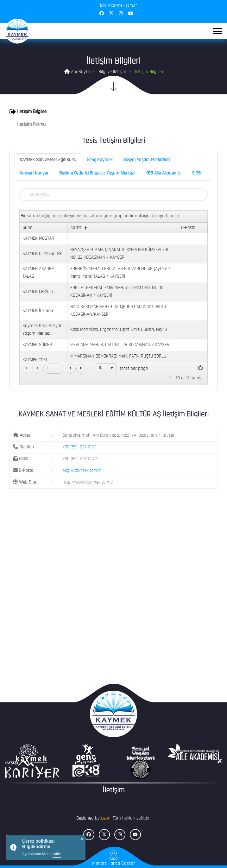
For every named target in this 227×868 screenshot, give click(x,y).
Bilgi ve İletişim (112, 72)
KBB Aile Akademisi (163, 173)
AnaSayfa (77, 72)
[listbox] (106, 368)
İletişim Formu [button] (28, 124)
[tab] (113, 112)
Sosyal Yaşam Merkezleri (146, 160)
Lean (106, 818)
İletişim (113, 790)
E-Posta (188, 228)
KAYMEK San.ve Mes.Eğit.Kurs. (48, 160)
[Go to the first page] (26, 369)
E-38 (196, 173)
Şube (27, 228)
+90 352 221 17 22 (79, 447)
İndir (57, 854)
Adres (79, 228)
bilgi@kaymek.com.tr (82, 471)
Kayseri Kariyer (34, 173)
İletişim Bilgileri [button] (28, 112)
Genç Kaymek (100, 160)
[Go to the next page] (71, 369)
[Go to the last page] (81, 369)
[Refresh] (200, 368)
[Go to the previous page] (37, 369)
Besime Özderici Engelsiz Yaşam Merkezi (97, 173)
